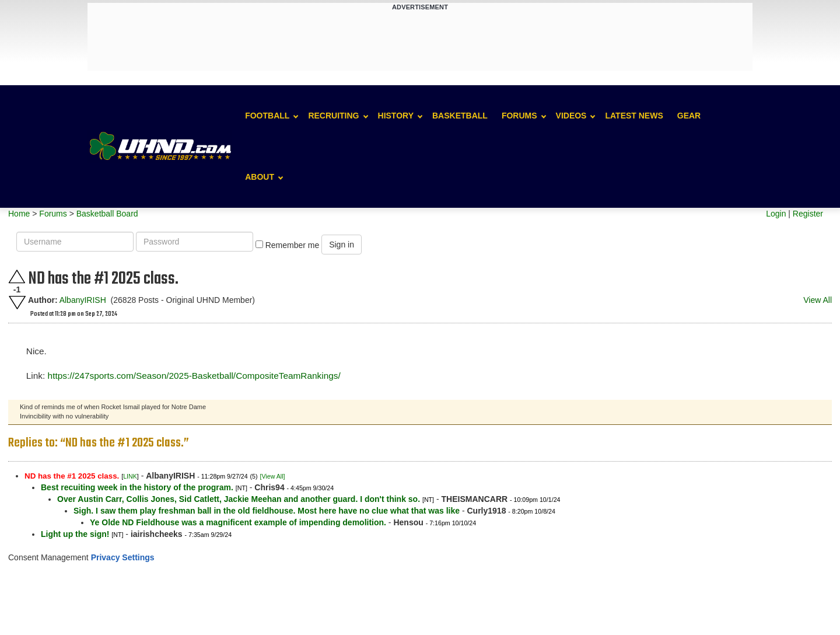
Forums (519, 116)
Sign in (342, 245)
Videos (571, 116)
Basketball (460, 116)
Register (808, 214)
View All (818, 300)
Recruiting (333, 116)
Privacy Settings (123, 557)
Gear (689, 116)
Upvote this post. (17, 276)
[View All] (272, 476)
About (260, 177)
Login (776, 214)
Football (267, 116)
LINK (130, 476)
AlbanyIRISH (83, 300)
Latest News (634, 116)
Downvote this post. (17, 303)
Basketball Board (107, 214)
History (396, 116)
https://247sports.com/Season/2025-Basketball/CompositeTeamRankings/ (194, 376)
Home (19, 214)
